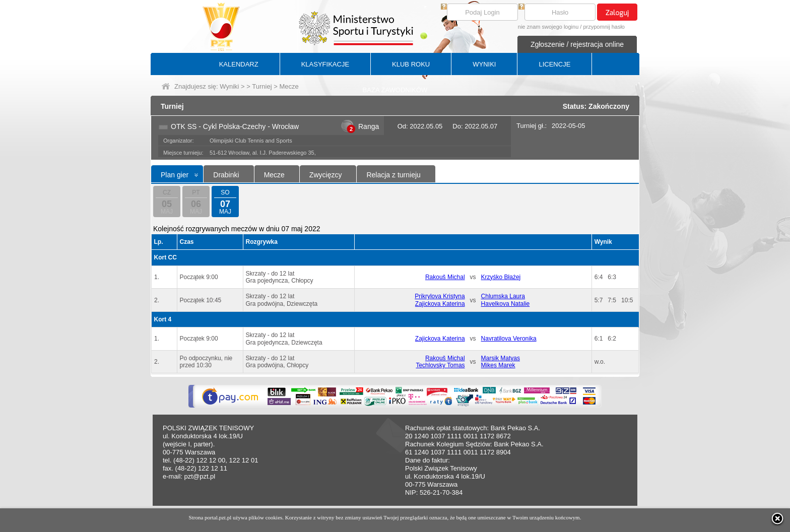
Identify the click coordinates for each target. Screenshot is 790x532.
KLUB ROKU (411, 64)
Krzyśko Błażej (501, 277)
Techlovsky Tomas (440, 365)
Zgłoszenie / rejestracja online (577, 44)
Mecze (274, 175)
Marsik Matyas (501, 358)
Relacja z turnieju (393, 175)
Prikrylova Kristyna (440, 296)
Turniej (262, 86)
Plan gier (175, 175)
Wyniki (229, 86)
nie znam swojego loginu (548, 27)
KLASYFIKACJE (325, 64)
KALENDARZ (239, 64)
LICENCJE (554, 64)
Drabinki (226, 175)
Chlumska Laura (503, 296)
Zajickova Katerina (440, 304)
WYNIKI (484, 64)
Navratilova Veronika (509, 339)
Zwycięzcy (326, 175)
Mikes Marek (498, 365)
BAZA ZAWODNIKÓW (395, 90)
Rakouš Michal (445, 277)
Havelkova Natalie (506, 304)
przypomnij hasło (604, 27)
